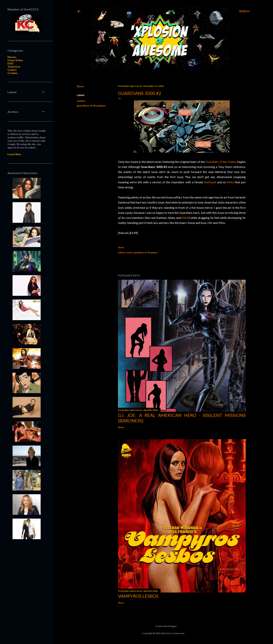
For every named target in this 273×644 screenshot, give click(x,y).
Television (14, 67)
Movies (12, 57)
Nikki (185, 218)
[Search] (244, 11)
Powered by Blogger (163, 626)
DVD (10, 63)
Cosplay (12, 73)
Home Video (15, 60)
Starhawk (210, 182)
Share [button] (80, 86)
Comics (12, 70)
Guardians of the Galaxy (221, 162)
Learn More (14, 154)
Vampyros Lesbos (138, 596)
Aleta (230, 182)
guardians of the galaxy (91, 105)
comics (81, 101)
